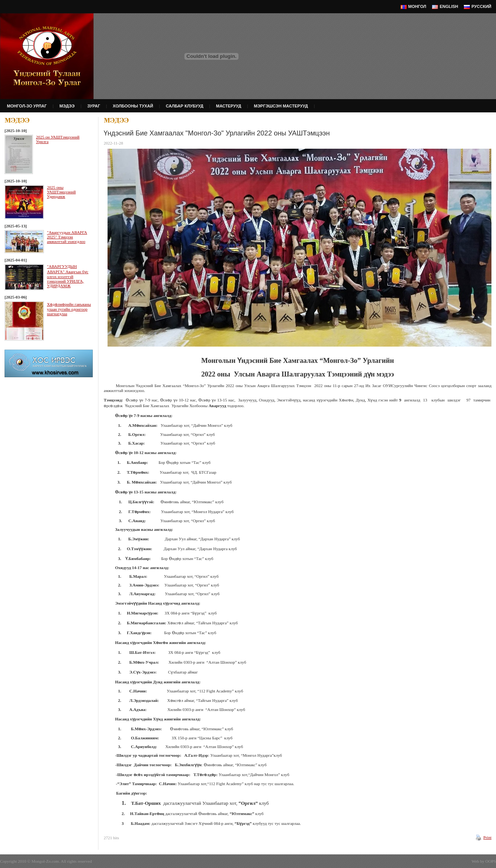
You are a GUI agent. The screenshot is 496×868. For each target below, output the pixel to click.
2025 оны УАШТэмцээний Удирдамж (61, 192)
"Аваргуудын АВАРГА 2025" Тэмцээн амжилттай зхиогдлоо (67, 237)
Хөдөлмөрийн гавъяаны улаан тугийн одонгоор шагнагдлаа (69, 309)
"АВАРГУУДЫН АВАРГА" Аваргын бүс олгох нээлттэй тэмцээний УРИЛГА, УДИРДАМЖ (68, 276)
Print (487, 837)
